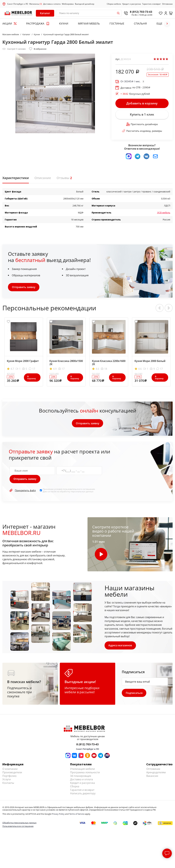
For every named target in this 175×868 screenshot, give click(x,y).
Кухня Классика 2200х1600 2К (109, 363)
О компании (10, 769)
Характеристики (16, 178)
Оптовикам (167, 4)
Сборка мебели (114, 4)
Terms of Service (77, 814)
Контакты (8, 783)
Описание (43, 178)
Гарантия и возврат (151, 4)
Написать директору (83, 794)
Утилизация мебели (82, 769)
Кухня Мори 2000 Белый (150, 361)
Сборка (75, 787)
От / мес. (130, 81)
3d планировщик (81, 776)
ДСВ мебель (164, 213)
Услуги (7, 780)
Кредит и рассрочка (132, 4)
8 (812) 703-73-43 (141, 12)
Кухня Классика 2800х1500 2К (66, 363)
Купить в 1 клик (142, 115)
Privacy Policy (58, 814)
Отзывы (64, 178)
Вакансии (152, 776)
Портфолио (9, 776)
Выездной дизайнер (85, 4)
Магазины (36, 4)
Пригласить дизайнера (142, 125)
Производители (12, 773)
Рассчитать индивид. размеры (142, 131)
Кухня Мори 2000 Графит (23, 361)
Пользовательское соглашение (18, 826)
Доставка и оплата (52, 4)
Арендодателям (156, 773)
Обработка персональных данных (19, 823)
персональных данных (82, 492)
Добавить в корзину (142, 103)
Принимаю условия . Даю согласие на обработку (69, 491)
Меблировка (68, 4)
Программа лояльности (85, 773)
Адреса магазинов (120, 646)
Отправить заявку (24, 287)
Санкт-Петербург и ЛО (18, 4)
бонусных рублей (135, 94)
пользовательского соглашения (79, 490)
